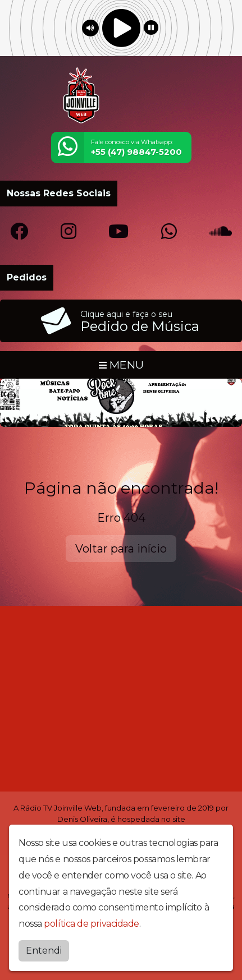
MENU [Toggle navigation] (121, 365)
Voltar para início (121, 549)
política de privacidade (92, 924)
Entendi (44, 951)
